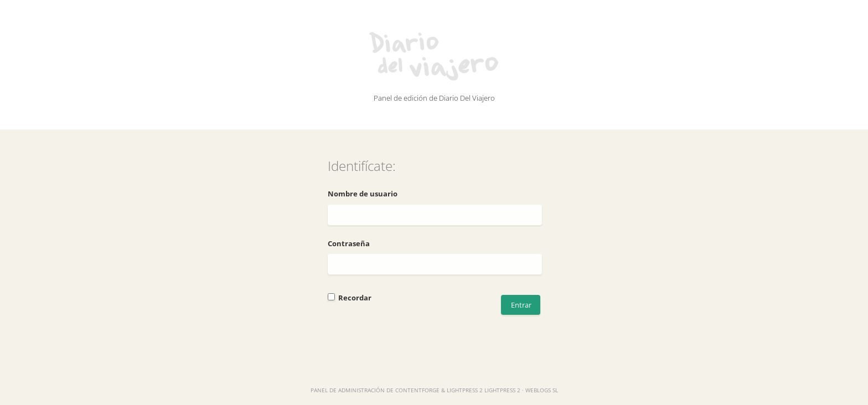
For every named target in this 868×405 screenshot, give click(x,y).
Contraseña (349, 243)
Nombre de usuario (363, 194)
